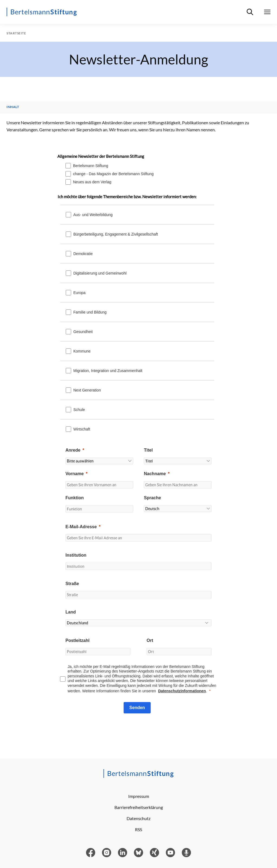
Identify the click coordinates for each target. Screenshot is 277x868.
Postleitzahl (78, 640)
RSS (138, 829)
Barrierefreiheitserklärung (139, 807)
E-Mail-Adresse (81, 527)
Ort (150, 640)
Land (71, 612)
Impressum (139, 796)
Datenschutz (138, 818)
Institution (76, 555)
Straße (72, 584)
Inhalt (13, 107)
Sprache (152, 498)
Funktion (75, 498)
